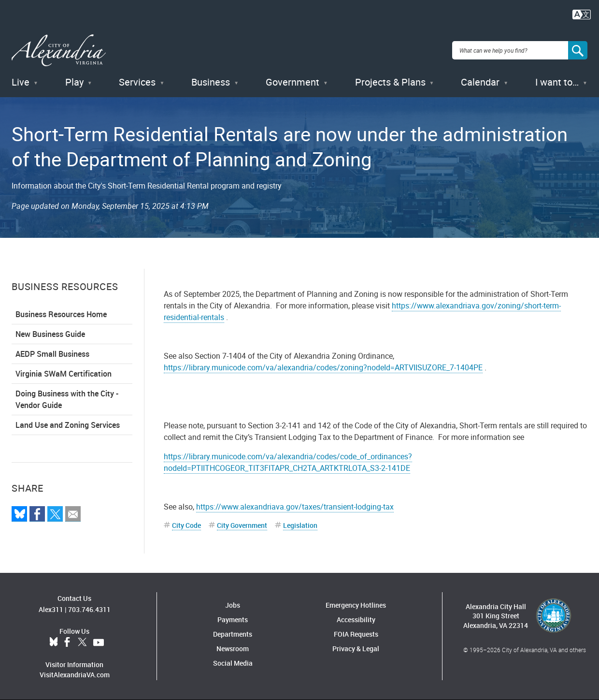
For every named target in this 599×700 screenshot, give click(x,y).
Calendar (480, 82)
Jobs (233, 605)
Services (137, 82)
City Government (242, 525)
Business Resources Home (61, 314)
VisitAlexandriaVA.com (75, 675)
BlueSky (54, 642)
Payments (233, 620)
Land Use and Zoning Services (68, 425)
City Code (186, 525)
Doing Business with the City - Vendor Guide (67, 399)
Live (21, 82)
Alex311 (51, 609)
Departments (233, 634)
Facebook (67, 642)
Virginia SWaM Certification (64, 374)
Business (211, 82)
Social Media (233, 663)
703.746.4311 (89, 609)
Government (292, 82)
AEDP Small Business (52, 354)
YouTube (99, 642)
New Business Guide (50, 334)
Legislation (300, 525)
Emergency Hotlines (356, 605)
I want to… (557, 82)
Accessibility (356, 620)
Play (74, 82)
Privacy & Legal (356, 649)
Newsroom (233, 649)
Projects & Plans (390, 82)
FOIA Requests (356, 634)
